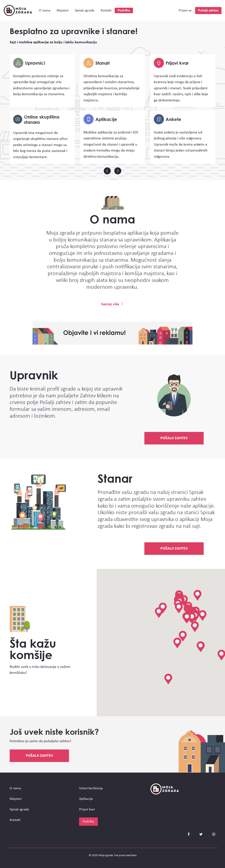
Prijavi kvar (87, 810)
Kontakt (106, 11)
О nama (45, 11)
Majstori (63, 11)
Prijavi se (185, 11)
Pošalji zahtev (208, 11)
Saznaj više (112, 304)
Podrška (124, 11)
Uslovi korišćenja (91, 788)
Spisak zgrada (85, 11)
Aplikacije (86, 799)
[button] (183, 636)
